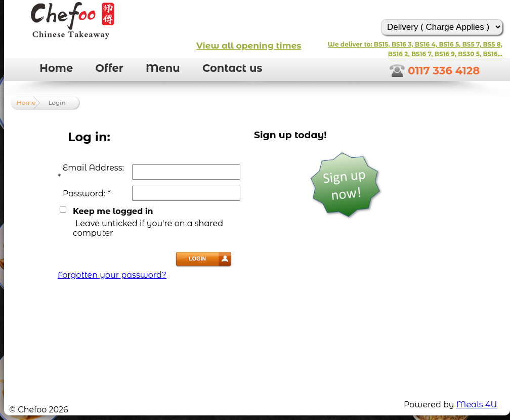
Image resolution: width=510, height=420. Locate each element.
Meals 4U (477, 405)
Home (56, 68)
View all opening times (249, 46)
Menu (163, 68)
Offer (109, 68)
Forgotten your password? (112, 275)
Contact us (232, 68)
